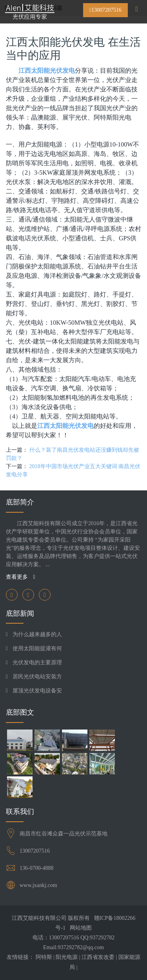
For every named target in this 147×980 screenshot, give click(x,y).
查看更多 (21, 577)
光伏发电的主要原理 (37, 663)
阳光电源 (67, 957)
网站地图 (81, 928)
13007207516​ (35, 851)
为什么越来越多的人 (37, 634)
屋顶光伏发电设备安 (37, 691)
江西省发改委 (98, 957)
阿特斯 (44, 957)
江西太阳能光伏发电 (47, 71)
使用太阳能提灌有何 (37, 648)
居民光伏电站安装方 (37, 677)
